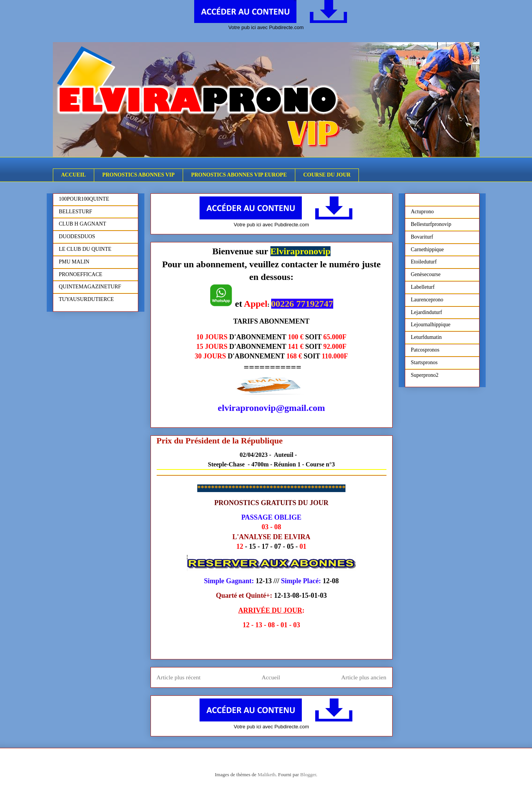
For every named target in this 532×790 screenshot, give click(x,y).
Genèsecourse (426, 274)
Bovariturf (422, 237)
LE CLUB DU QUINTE (85, 249)
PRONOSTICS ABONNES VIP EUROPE (239, 175)
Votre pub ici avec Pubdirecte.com (266, 27)
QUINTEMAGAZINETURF (90, 287)
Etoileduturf (424, 262)
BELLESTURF (76, 212)
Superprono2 (425, 375)
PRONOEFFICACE (81, 274)
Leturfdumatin (426, 337)
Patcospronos (425, 350)
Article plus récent (179, 677)
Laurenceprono (427, 300)
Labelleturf (423, 287)
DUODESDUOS (77, 236)
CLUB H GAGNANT (83, 224)
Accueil (271, 677)
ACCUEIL (74, 175)
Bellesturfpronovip (431, 224)
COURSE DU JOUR (327, 175)
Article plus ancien (364, 677)
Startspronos (424, 362)
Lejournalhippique (431, 325)
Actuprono (422, 212)
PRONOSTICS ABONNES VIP (138, 175)
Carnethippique (427, 249)
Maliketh (267, 774)
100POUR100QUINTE (84, 199)
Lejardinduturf (427, 312)
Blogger (308, 774)
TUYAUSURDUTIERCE (87, 299)
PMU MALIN (74, 262)
